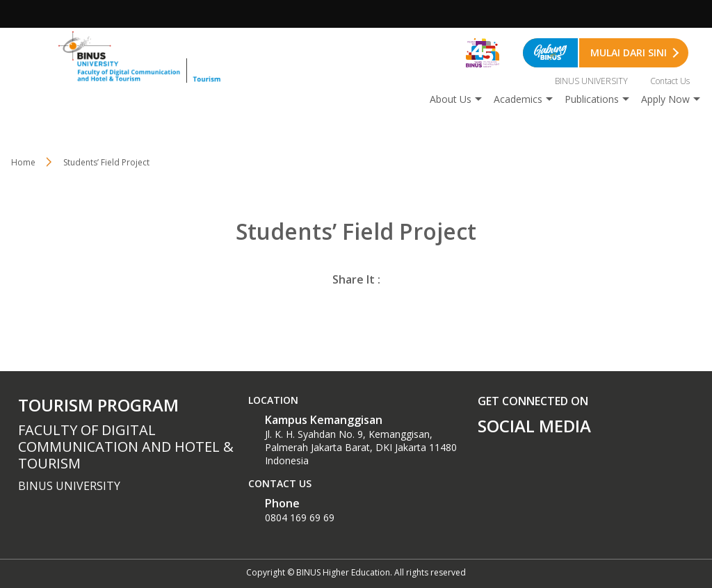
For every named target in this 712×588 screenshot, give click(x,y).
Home (23, 162)
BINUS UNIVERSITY (591, 81)
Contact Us (670, 81)
